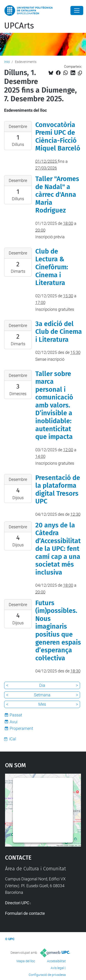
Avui (14, 722)
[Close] (77, 10)
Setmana (42, 695)
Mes (42, 704)
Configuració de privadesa (47, 975)
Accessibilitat (56, 961)
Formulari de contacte (25, 913)
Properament (21, 728)
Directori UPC (17, 903)
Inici (7, 62)
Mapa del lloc (26, 961)
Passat (16, 715)
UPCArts (19, 26)
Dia (42, 685)
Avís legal (57, 968)
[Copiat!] (80, 73)
